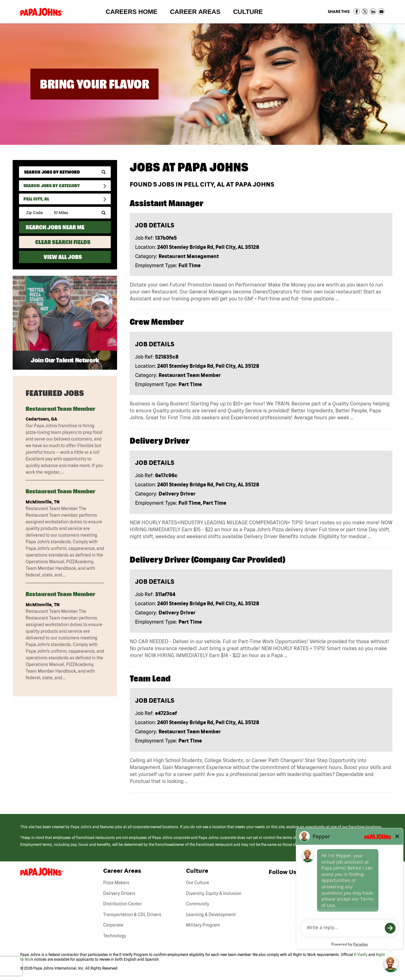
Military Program (203, 925)
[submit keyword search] (104, 172)
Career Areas (198, 13)
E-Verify (361, 955)
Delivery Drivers (119, 893)
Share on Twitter (365, 11)
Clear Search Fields (63, 242)
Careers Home (131, 12)
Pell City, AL (36, 199)
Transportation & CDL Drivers (132, 915)
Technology (115, 936)
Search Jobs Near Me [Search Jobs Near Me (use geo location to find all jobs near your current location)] (55, 227)
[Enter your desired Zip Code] (35, 213)
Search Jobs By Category (52, 186)
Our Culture (198, 883)
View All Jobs (63, 257)
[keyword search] (65, 172)
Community (198, 904)
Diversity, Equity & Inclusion (214, 893)
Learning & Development (211, 915)
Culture (251, 13)
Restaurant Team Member (60, 409)
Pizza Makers (116, 883)
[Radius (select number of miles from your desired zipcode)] (72, 213)
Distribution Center (122, 904)
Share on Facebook (357, 11)
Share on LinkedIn (373, 11)
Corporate (113, 925)
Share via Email (381, 11)
